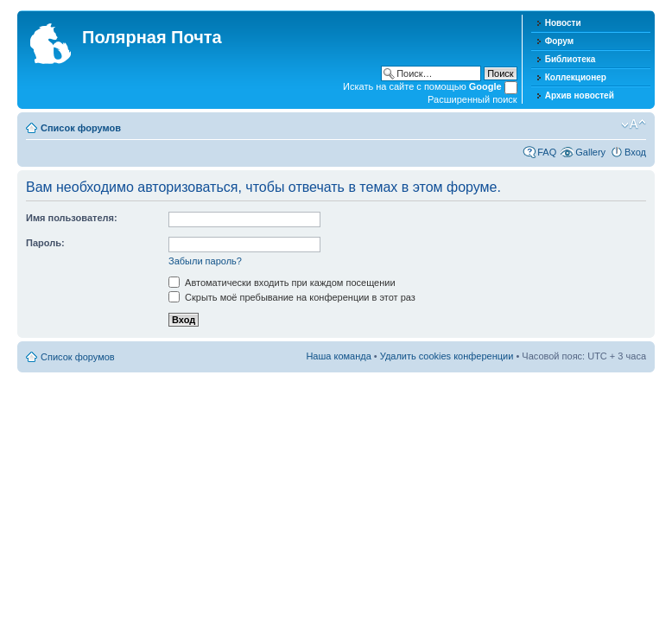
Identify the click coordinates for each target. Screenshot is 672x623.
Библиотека (571, 59)
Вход (635, 152)
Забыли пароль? (205, 261)
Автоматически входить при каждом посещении (282, 283)
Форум (559, 41)
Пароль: (45, 243)
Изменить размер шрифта (634, 124)
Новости (563, 23)
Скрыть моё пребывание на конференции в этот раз (292, 297)
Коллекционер (576, 77)
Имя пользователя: (72, 218)
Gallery (590, 152)
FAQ (547, 152)
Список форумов (81, 128)
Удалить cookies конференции (447, 356)
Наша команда (338, 356)
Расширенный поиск (472, 99)
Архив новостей (580, 95)
